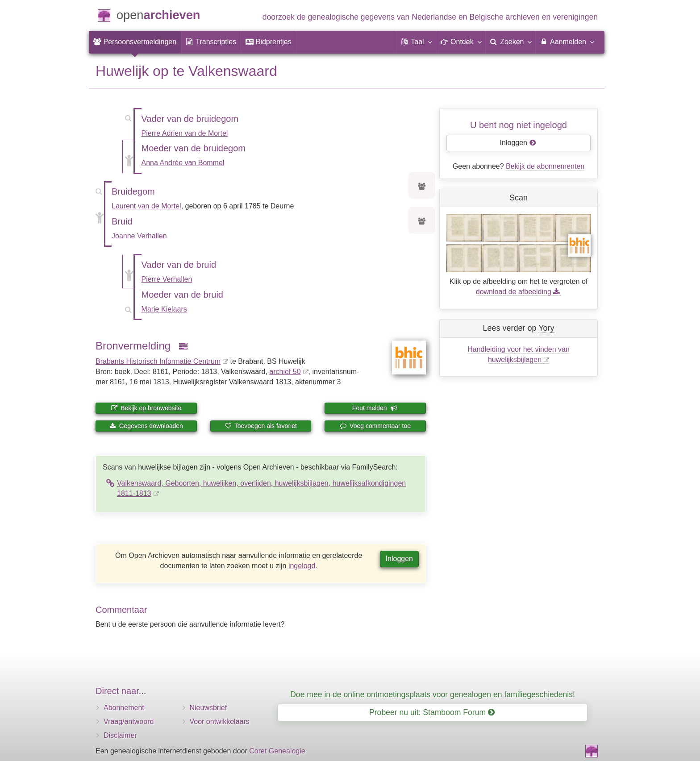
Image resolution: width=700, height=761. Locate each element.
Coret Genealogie (277, 751)
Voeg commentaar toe (375, 426)
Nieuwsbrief (208, 708)
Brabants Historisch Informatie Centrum (158, 361)
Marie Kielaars (164, 309)
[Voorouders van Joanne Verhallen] (422, 222)
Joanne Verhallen (139, 236)
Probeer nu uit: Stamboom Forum (432, 712)
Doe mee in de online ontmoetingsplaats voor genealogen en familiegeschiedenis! (433, 694)
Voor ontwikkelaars (220, 721)
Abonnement (124, 708)
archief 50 (285, 372)
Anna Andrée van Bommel (183, 163)
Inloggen (399, 559)
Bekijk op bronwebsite (146, 408)
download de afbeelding (519, 292)
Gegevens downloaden (146, 426)
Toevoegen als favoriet (261, 426)
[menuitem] (135, 42)
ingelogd (302, 566)
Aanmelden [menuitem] (567, 42)
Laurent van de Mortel (146, 206)
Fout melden (375, 408)
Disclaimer (120, 735)
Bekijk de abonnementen (545, 166)
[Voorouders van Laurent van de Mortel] (422, 187)
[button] (416, 42)
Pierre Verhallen (167, 279)
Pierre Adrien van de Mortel (185, 133)
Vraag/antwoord (129, 721)
